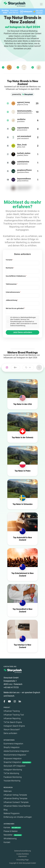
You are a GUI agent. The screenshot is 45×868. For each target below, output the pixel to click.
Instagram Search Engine (14, 726)
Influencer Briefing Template (15, 799)
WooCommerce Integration (15, 755)
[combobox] (15, 368)
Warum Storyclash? (12, 730)
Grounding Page (22, 860)
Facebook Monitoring (13, 777)
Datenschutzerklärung (23, 851)
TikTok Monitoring (11, 773)
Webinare (8, 791)
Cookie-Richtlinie (23, 854)
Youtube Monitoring (12, 781)
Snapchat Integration (17, 762)
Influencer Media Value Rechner (17, 806)
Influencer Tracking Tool (14, 715)
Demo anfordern (10, 733)
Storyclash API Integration (15, 766)
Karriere (12, 828)
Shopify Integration (12, 747)
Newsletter (13, 835)
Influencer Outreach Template (16, 802)
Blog (6, 810)
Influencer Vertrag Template (15, 795)
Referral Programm (12, 813)
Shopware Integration (13, 759)
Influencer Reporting (12, 718)
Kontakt (7, 842)
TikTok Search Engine (13, 722)
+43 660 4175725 (11, 687)
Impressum (23, 856)
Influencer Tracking (12, 711)
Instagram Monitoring (13, 770)
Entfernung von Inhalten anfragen (18, 817)
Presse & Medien (11, 831)
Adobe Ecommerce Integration (16, 751)
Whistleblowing (10, 839)
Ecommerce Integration (13, 744)
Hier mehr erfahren (39, 12)
